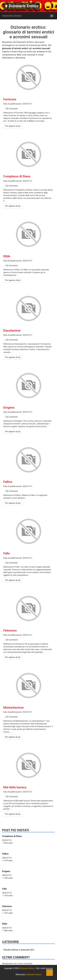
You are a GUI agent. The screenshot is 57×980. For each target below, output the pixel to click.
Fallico (8, 482)
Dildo (7, 256)
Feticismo (10, 631)
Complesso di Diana (17, 176)
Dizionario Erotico (22, 6)
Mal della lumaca (15, 787)
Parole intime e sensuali (17, 950)
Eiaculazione (12, 331)
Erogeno (9, 408)
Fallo (7, 553)
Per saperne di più (13, 126)
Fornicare (10, 99)
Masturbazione (13, 708)
